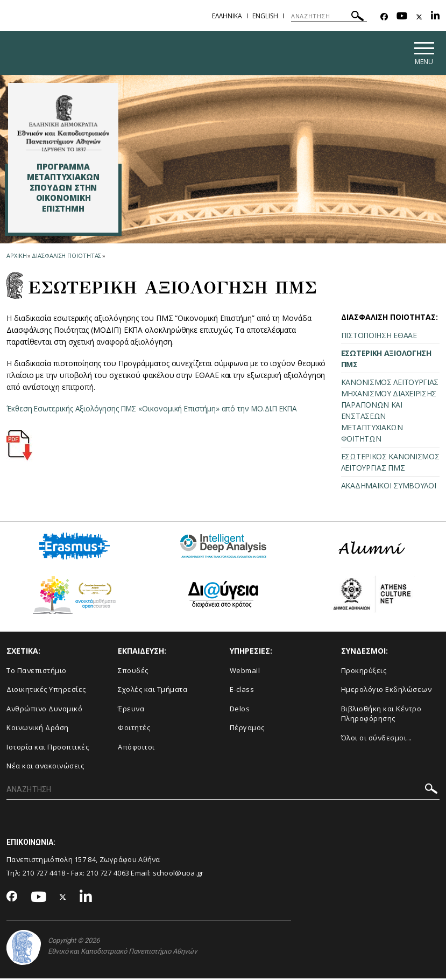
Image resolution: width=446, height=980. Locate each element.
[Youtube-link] (402, 17)
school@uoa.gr (178, 874)
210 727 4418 (44, 874)
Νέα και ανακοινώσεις (45, 767)
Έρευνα (131, 710)
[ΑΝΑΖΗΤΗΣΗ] (329, 16)
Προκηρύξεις (364, 671)
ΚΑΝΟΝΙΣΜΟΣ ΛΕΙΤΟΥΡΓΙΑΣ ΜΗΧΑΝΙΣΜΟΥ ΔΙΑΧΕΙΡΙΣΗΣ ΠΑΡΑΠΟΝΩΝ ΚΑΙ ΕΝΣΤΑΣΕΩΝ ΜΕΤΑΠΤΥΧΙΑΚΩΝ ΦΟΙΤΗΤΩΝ (390, 412)
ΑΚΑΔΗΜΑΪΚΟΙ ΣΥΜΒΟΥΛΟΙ (389, 487)
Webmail (245, 671)
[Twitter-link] (419, 17)
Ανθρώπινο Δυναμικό (44, 710)
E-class (242, 691)
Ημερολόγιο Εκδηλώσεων (387, 691)
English (265, 16)
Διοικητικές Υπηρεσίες (46, 691)
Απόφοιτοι (136, 748)
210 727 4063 (108, 874)
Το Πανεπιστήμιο (37, 671)
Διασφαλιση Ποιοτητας (66, 257)
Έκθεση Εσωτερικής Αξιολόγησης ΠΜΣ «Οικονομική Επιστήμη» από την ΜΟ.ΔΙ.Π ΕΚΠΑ (156, 410)
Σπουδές (133, 671)
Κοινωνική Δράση (38, 729)
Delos (240, 710)
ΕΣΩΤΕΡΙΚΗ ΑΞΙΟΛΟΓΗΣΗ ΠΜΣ (386, 360)
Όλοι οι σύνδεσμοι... (377, 739)
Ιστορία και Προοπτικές (48, 748)
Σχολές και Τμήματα (153, 691)
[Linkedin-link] (435, 17)
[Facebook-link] (384, 17)
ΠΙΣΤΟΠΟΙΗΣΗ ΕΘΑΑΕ (379, 337)
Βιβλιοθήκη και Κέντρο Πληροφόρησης (381, 715)
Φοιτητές (134, 729)
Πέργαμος (247, 729)
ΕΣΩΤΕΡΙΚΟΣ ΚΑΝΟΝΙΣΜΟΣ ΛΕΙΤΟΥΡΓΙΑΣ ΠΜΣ (390, 464)
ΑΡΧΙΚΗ (16, 257)
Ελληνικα (227, 16)
